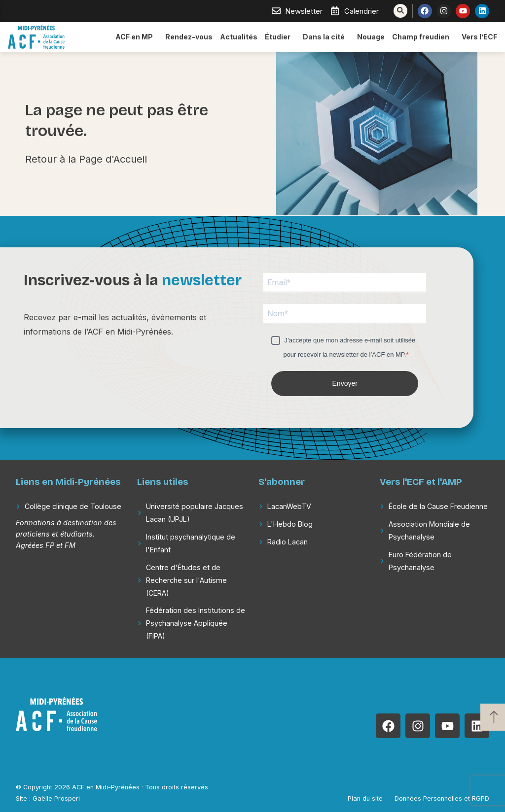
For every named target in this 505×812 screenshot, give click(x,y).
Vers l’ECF (479, 37)
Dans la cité (326, 37)
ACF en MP (137, 37)
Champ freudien (423, 37)
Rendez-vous (189, 37)
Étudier (280, 37)
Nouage (371, 37)
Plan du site (365, 798)
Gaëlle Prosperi (56, 798)
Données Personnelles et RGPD (442, 798)
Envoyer (345, 383)
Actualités (239, 37)
